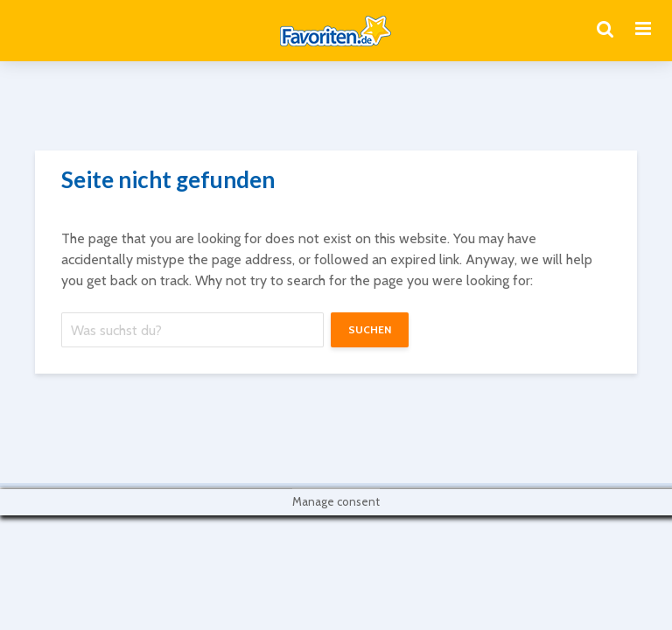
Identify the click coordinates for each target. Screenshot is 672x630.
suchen (370, 329)
